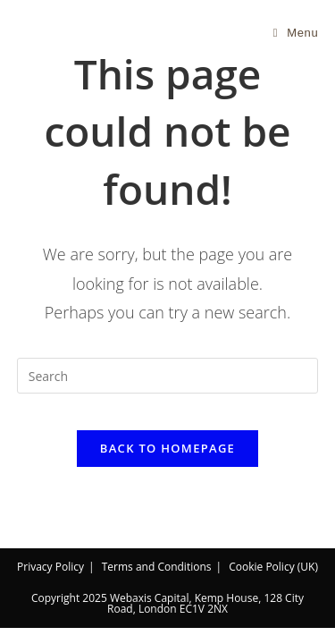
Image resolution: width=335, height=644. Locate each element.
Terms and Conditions (157, 567)
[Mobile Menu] (296, 33)
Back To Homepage (167, 448)
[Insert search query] (168, 376)
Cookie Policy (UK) (273, 567)
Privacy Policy (50, 567)
